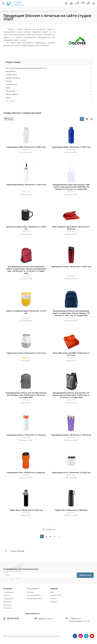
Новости (7, 595)
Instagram (81, 636)
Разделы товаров (13, 62)
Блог (52, 592)
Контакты (7, 605)
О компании (9, 592)
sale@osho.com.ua (46, 619)
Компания (8, 588)
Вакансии (7, 602)
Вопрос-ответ (56, 595)
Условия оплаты (34, 595)
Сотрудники (8, 598)
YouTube (92, 636)
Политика (7, 608)
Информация (33, 588)
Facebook (75, 636)
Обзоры (54, 602)
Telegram (86, 636)
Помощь (30, 592)
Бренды (53, 598)
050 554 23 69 (13, 618)
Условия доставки (34, 598)
